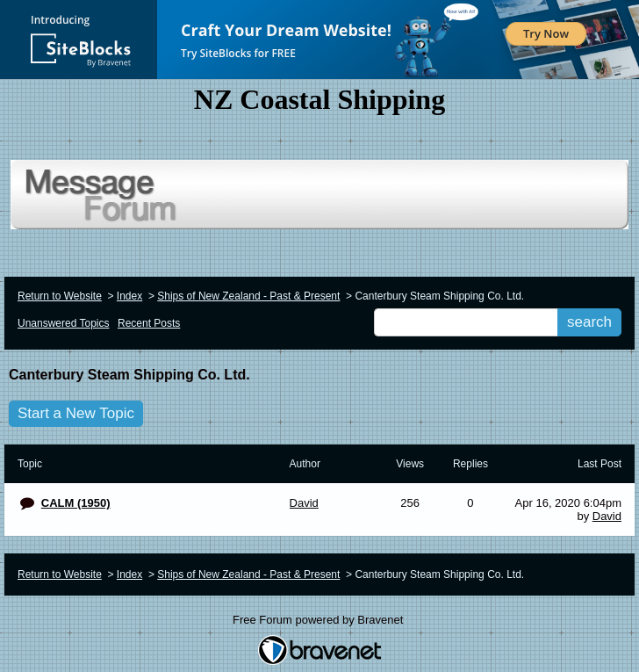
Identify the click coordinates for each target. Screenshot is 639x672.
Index (129, 296)
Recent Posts (149, 323)
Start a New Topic (76, 413)
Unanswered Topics (64, 323)
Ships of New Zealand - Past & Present (248, 296)
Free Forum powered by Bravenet (319, 620)
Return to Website (60, 296)
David (607, 516)
